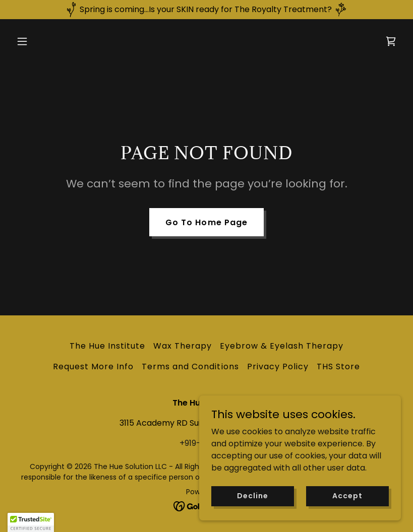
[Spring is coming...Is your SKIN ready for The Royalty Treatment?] (206, 10)
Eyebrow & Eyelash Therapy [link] (282, 346)
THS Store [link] (338, 367)
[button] (41, 41)
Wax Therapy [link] (183, 346)
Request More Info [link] (93, 367)
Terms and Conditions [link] (190, 367)
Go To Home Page (206, 222)
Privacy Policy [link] (278, 367)
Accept (347, 509)
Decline (252, 509)
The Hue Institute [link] (107, 346)
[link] (391, 41)
